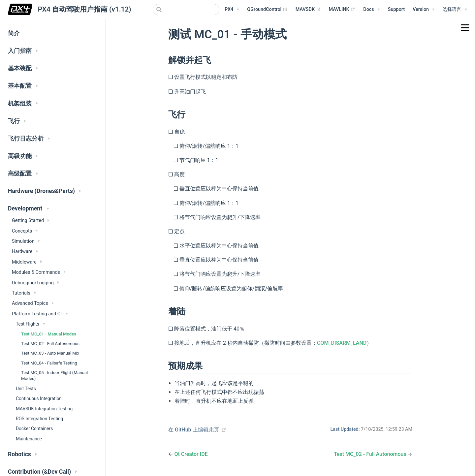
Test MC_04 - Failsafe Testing (49, 363)
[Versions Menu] (424, 10)
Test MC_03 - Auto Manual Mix (50, 353)
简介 (14, 33)
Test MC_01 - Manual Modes (49, 334)
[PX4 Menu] (232, 10)
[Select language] (455, 10)
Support (396, 9)
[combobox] (186, 10)
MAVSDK (308, 10)
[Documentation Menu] (371, 10)
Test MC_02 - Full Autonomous (50, 344)
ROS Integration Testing (39, 419)
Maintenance (29, 439)
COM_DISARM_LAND (342, 343)
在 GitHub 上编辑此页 (194, 430)
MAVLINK (342, 10)
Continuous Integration (39, 398)
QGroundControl (267, 10)
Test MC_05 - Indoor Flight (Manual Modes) (54, 376)
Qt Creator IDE (191, 454)
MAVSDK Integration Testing (44, 409)
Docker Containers (34, 428)
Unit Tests (26, 389)
